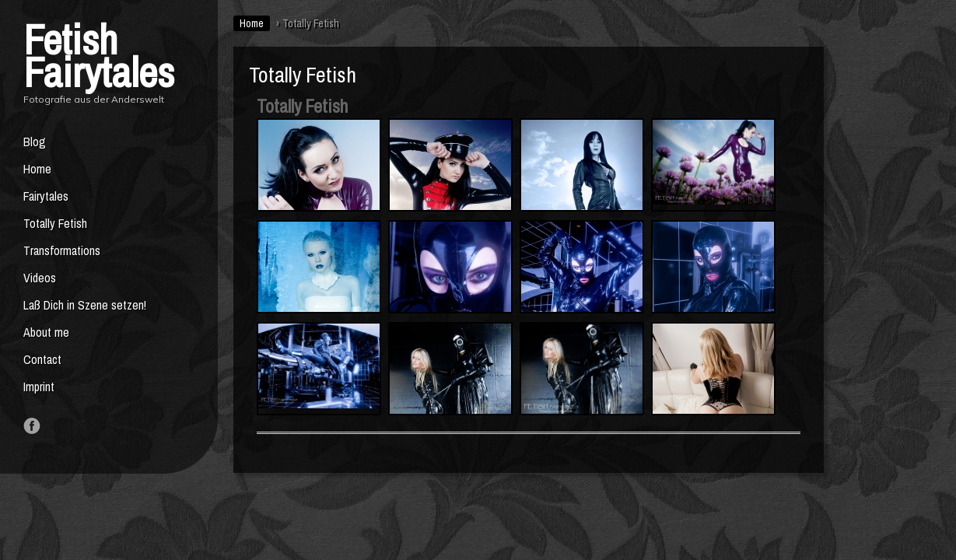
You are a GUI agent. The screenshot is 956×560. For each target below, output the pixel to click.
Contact (42, 359)
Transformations (62, 250)
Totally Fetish (55, 223)
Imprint (39, 387)
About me (46, 332)
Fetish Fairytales (99, 56)
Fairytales (46, 196)
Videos (40, 278)
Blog (35, 142)
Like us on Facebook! (32, 426)
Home (37, 169)
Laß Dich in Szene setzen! (85, 305)
